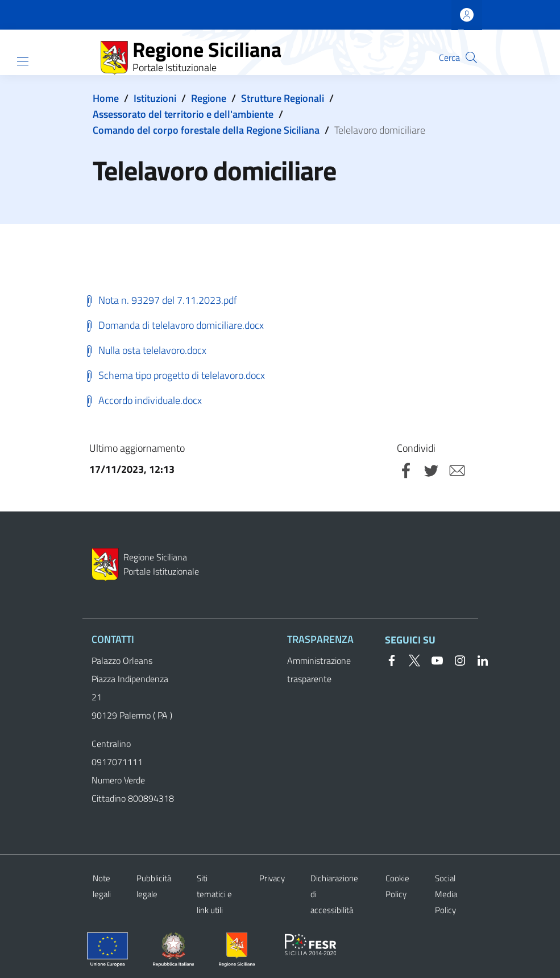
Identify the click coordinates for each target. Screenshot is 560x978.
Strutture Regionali (283, 98)
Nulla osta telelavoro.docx (144, 350)
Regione (209, 98)
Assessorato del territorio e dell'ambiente (183, 114)
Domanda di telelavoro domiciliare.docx (173, 325)
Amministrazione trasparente (319, 670)
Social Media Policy (446, 894)
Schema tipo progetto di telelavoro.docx (174, 375)
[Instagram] (455, 659)
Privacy (272, 878)
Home (106, 98)
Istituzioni (155, 98)
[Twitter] (410, 659)
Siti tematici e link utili (214, 894)
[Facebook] (392, 659)
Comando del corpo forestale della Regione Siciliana (206, 130)
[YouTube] (433, 659)
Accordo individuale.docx (142, 400)
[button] (471, 57)
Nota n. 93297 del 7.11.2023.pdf (160, 300)
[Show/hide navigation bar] (23, 61)
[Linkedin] (478, 659)
